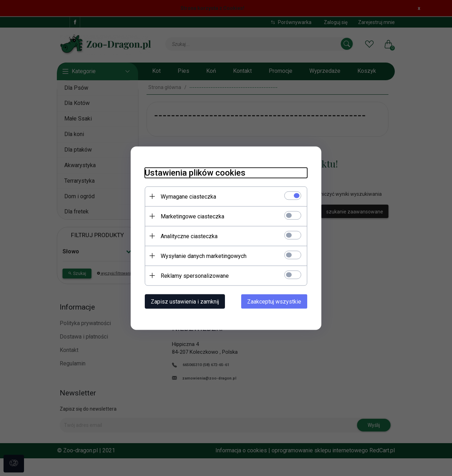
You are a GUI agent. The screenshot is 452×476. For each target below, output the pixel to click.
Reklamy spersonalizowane (195, 275)
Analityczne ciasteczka (189, 236)
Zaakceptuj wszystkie (274, 301)
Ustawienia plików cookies (195, 172)
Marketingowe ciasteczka (192, 216)
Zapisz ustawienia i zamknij (185, 301)
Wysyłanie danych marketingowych (204, 256)
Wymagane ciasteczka (188, 196)
